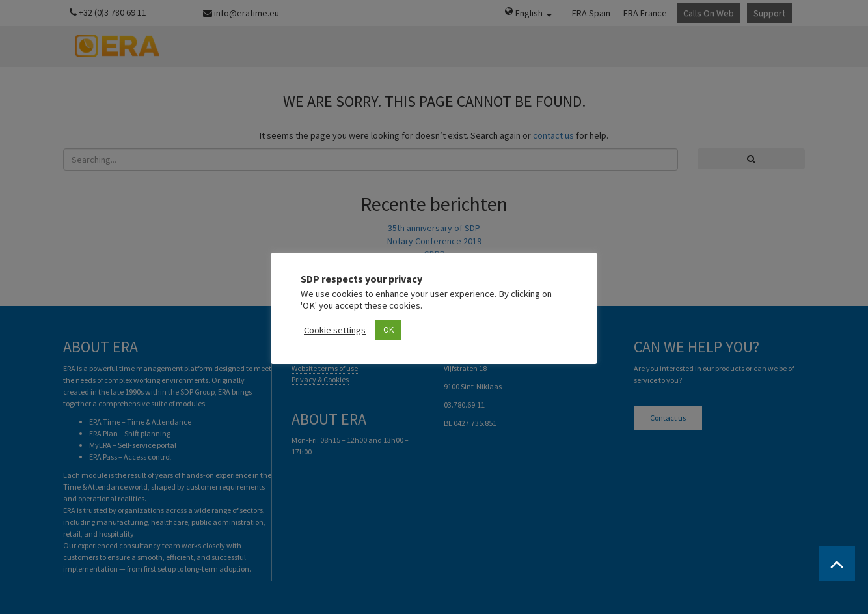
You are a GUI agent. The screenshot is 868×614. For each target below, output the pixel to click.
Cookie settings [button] (335, 330)
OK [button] (388, 330)
